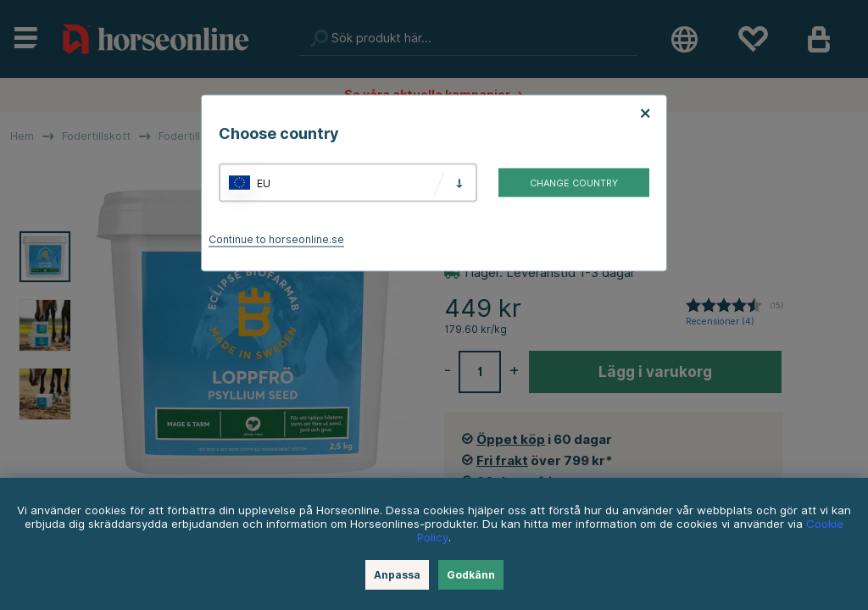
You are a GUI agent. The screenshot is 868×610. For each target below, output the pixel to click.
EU (264, 183)
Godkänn (471, 575)
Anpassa (397, 575)
